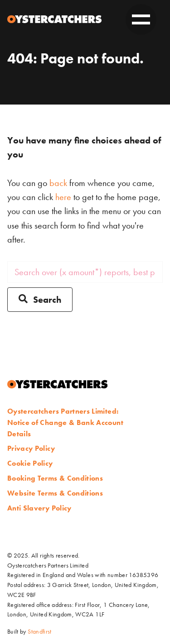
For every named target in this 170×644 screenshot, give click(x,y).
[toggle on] (141, 19)
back (58, 183)
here (63, 197)
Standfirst (40, 631)
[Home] (54, 19)
